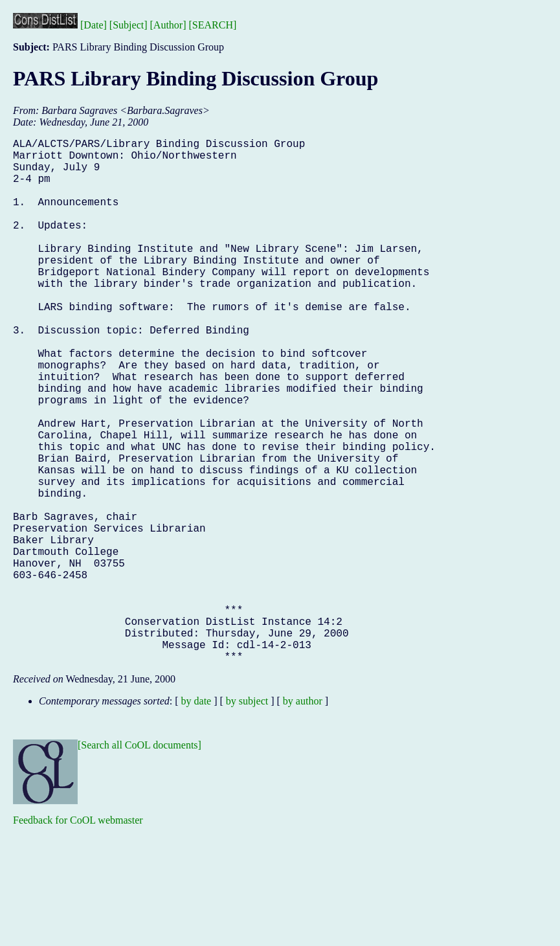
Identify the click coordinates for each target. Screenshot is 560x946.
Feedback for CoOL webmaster (78, 937)
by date (196, 817)
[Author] (168, 25)
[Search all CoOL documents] (140, 862)
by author (303, 817)
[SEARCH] (213, 25)
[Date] (94, 25)
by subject (247, 817)
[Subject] (129, 25)
